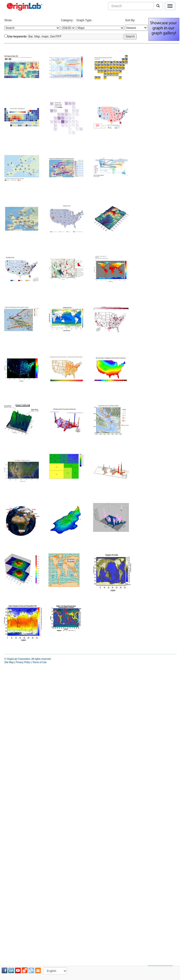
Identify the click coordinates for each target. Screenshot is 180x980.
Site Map (9, 662)
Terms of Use (40, 662)
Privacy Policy (23, 662)
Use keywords (17, 37)
